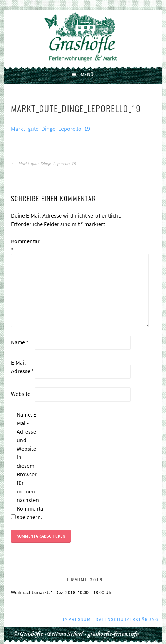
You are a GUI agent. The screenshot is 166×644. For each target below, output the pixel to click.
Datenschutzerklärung (127, 619)
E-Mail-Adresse (22, 367)
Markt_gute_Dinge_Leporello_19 (51, 129)
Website (21, 394)
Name (20, 342)
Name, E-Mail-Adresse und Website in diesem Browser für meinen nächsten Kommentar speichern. (28, 466)
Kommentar (22, 245)
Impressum (77, 619)
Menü (87, 74)
